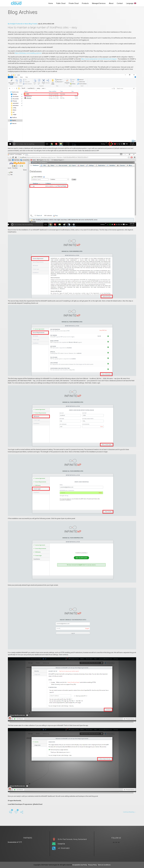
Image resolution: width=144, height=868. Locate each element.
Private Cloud (74, 3)
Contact (120, 3)
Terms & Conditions (104, 865)
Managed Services (99, 3)
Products (85, 3)
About (111, 3)
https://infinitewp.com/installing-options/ (28, 55)
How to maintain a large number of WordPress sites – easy (42, 29)
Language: (131, 3)
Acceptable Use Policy (80, 865)
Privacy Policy (92, 865)
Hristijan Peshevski (16, 25)
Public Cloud (61, 3)
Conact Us (61, 844)
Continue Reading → (130, 813)
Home (51, 3)
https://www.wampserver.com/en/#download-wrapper (99, 60)
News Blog (28, 25)
